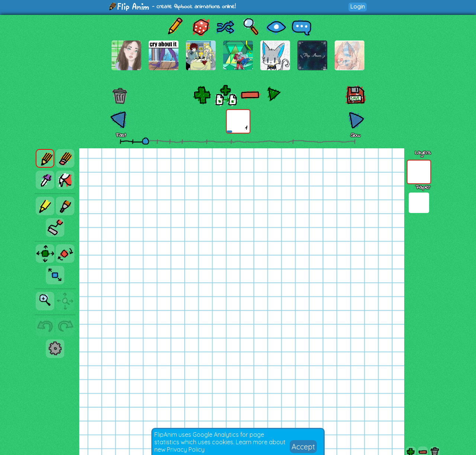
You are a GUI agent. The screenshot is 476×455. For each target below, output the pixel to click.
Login (358, 7)
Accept (303, 447)
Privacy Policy (186, 449)
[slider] (145, 141)
